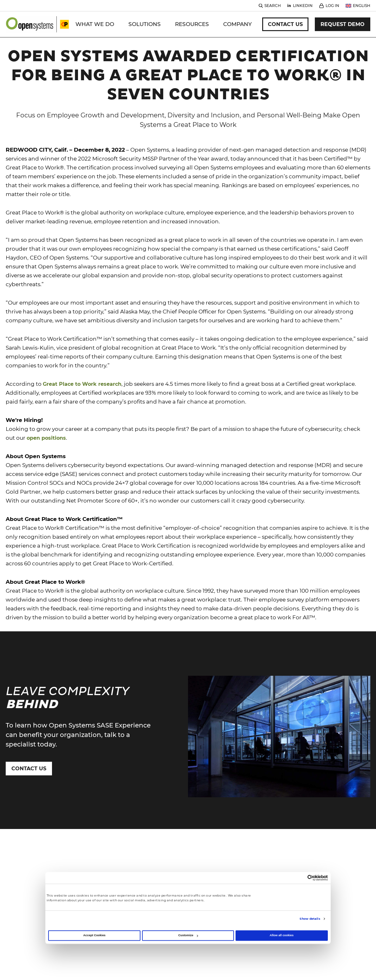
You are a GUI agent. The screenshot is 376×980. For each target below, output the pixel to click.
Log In (332, 6)
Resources (192, 24)
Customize (188, 936)
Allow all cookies (282, 936)
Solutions (145, 24)
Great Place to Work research (82, 384)
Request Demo (343, 24)
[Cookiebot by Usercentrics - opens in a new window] (300, 878)
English (362, 6)
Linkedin (303, 6)
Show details (310, 919)
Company (237, 24)
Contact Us (285, 24)
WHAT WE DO (95, 24)
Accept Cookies (94, 936)
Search (273, 6)
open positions (46, 438)
